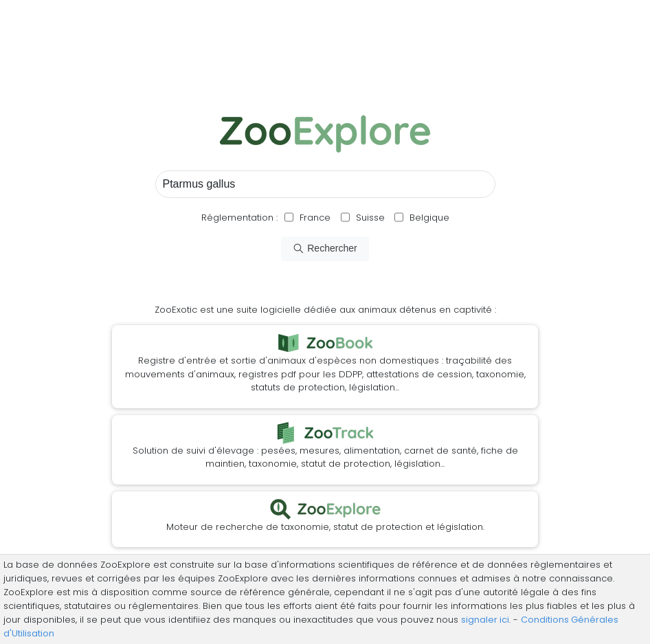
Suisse (370, 218)
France (314, 218)
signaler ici (485, 620)
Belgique (428, 218)
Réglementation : (239, 218)
